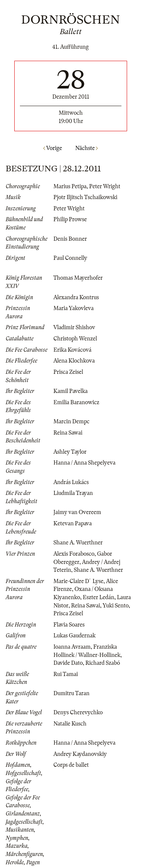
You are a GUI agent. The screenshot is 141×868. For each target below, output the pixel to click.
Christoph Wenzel (75, 339)
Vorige (53, 148)
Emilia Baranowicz (76, 402)
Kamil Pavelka (70, 391)
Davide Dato (68, 663)
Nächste (86, 148)
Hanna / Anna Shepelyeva (84, 463)
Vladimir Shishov (74, 327)
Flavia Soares (69, 625)
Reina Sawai (68, 433)
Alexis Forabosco (74, 554)
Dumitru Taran (71, 693)
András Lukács (71, 482)
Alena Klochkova (74, 361)
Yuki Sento (116, 606)
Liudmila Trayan (73, 493)
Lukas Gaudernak (74, 636)
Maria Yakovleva (74, 308)
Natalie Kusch (70, 724)
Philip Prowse (70, 219)
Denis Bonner (70, 239)
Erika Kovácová (72, 350)
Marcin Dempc (71, 421)
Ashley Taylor (70, 452)
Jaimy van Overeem (77, 512)
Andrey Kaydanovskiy (80, 754)
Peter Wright (105, 186)
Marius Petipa (70, 186)
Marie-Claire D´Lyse (78, 581)
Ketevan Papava (73, 523)
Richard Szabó (103, 663)
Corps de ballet (71, 765)
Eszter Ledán (99, 597)
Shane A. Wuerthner (78, 543)
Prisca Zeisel (68, 372)
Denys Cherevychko (78, 712)
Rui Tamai (66, 674)
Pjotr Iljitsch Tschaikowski (85, 197)
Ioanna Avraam (72, 647)
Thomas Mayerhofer (78, 278)
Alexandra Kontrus (76, 297)
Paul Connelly (70, 258)
